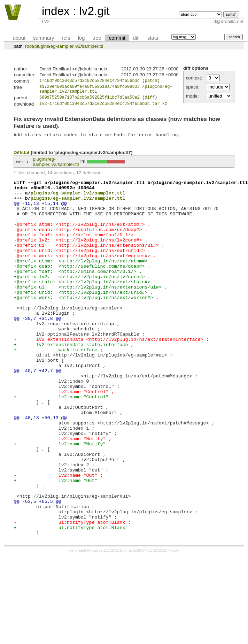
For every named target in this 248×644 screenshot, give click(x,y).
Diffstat (22, 158)
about (19, 38)
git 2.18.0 (119, 627)
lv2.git (94, 11)
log (82, 38)
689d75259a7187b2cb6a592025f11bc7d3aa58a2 (90, 101)
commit (117, 38)
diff (136, 38)
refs (66, 38)
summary (44, 38)
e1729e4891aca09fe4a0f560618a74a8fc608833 (90, 88)
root (29, 46)
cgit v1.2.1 (100, 627)
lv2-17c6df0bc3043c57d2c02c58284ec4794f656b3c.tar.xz (103, 108)
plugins (42, 46)
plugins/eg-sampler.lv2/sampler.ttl (56, 168)
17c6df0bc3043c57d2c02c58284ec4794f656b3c (90, 81)
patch (151, 81)
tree (97, 38)
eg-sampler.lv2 (66, 46)
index (56, 11)
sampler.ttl (92, 46)
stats (153, 38)
